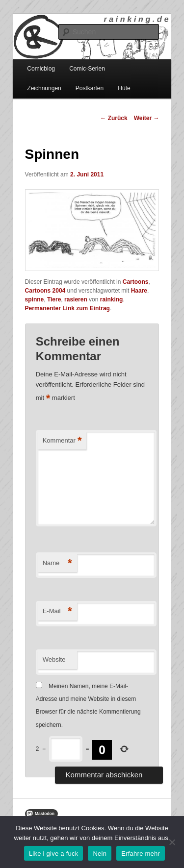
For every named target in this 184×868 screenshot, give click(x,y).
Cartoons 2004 (45, 291)
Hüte (124, 88)
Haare (139, 291)
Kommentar (62, 441)
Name (57, 563)
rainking (112, 299)
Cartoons (136, 282)
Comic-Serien (87, 69)
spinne (35, 299)
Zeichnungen (44, 88)
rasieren (76, 299)
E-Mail (57, 611)
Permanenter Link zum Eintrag (67, 308)
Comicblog (41, 69)
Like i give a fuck (54, 854)
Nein (100, 854)
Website (54, 659)
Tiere (54, 299)
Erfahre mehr (141, 854)
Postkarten (90, 88)
